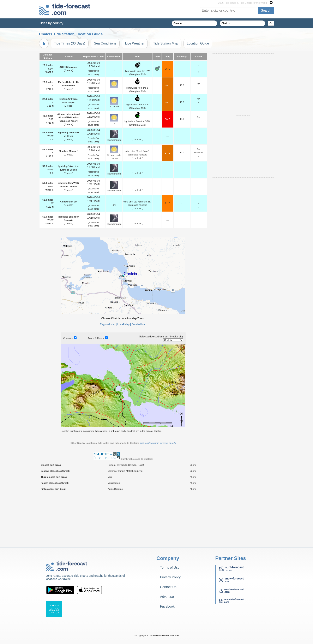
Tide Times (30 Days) (70, 43)
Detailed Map (139, 376)
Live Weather (135, 43)
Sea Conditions (105, 43)
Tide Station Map (165, 43)
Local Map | (124, 376)
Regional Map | (108, 376)
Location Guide (198, 43)
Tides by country (51, 23)
